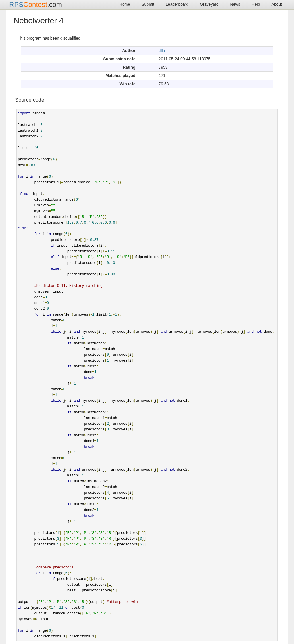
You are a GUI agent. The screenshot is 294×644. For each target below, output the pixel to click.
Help (256, 4)
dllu (162, 51)
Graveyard (209, 4)
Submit (148, 4)
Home (125, 4)
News (235, 4)
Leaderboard (177, 4)
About (277, 4)
